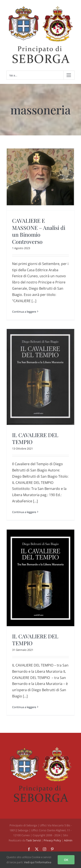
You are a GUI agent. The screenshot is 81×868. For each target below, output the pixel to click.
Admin (68, 840)
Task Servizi (33, 840)
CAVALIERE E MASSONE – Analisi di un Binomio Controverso (39, 231)
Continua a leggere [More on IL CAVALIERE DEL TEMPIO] (24, 512)
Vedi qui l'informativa (38, 862)
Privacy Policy (53, 840)
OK (66, 860)
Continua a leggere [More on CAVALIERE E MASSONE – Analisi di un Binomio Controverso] (24, 312)
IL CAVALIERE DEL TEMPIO (35, 438)
